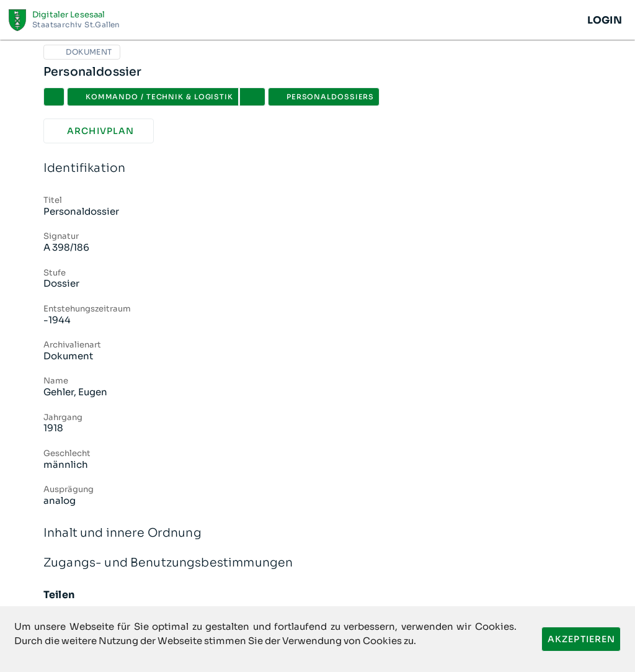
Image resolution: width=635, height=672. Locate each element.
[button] (252, 97)
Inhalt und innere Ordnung (317, 533)
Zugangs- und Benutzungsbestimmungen (317, 563)
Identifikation (317, 168)
